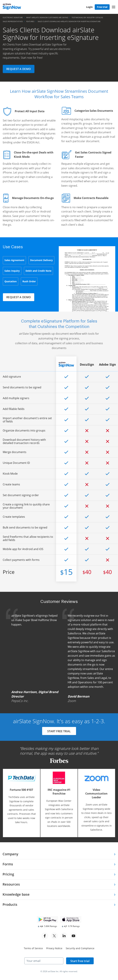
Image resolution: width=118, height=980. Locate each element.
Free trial (102, 7)
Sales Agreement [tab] (14, 260)
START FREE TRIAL (59, 731)
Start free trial (80, 961)
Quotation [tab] (11, 281)
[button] (114, 7)
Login (89, 7)
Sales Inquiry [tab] (12, 271)
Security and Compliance (80, 948)
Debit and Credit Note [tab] (38, 271)
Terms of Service (33, 948)
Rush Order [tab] (29, 281)
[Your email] (44, 961)
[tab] (59, 854)
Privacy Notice (54, 948)
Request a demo (19, 69)
